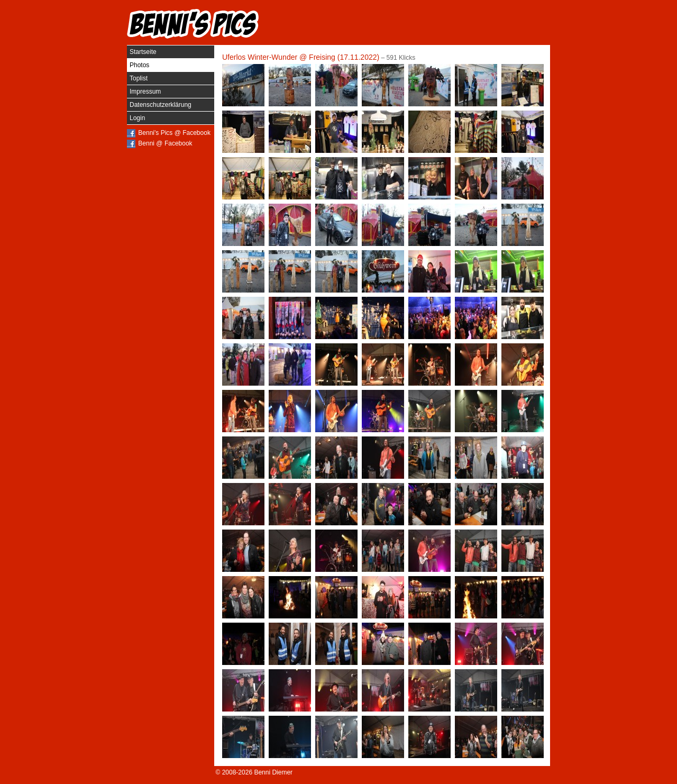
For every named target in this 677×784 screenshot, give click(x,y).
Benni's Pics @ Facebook (174, 133)
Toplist (139, 78)
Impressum (145, 92)
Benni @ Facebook (165, 143)
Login (137, 118)
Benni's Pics (193, 24)
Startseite (143, 52)
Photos (139, 65)
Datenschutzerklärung (161, 105)
